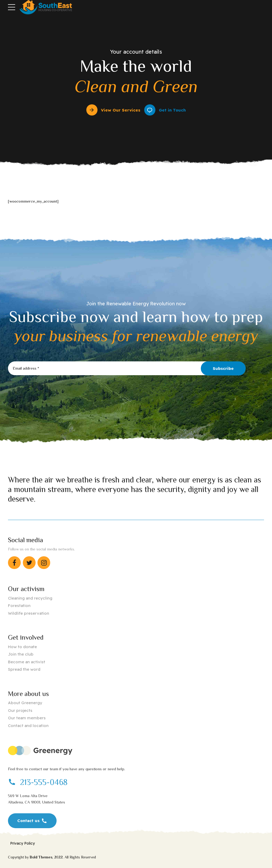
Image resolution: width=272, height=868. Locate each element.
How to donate (22, 647)
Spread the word (24, 669)
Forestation (19, 606)
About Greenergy (25, 703)
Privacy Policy (22, 843)
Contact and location (28, 726)
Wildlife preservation (29, 613)
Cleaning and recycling (30, 598)
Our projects (20, 710)
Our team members (27, 718)
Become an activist (27, 662)
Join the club (21, 654)
